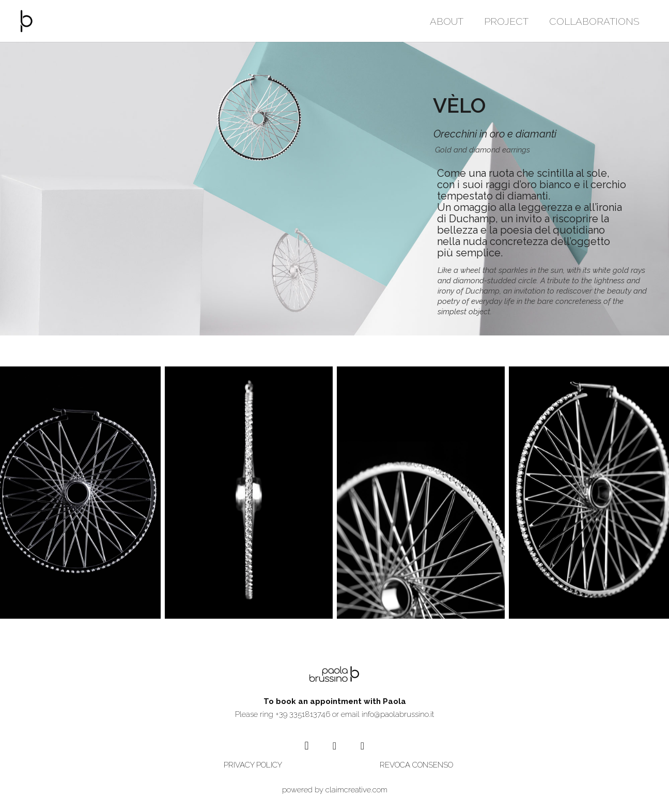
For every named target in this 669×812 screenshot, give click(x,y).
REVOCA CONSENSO (416, 765)
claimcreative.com (356, 790)
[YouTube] (335, 746)
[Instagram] (307, 746)
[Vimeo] (363, 746)
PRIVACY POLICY (253, 765)
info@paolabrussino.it (398, 714)
